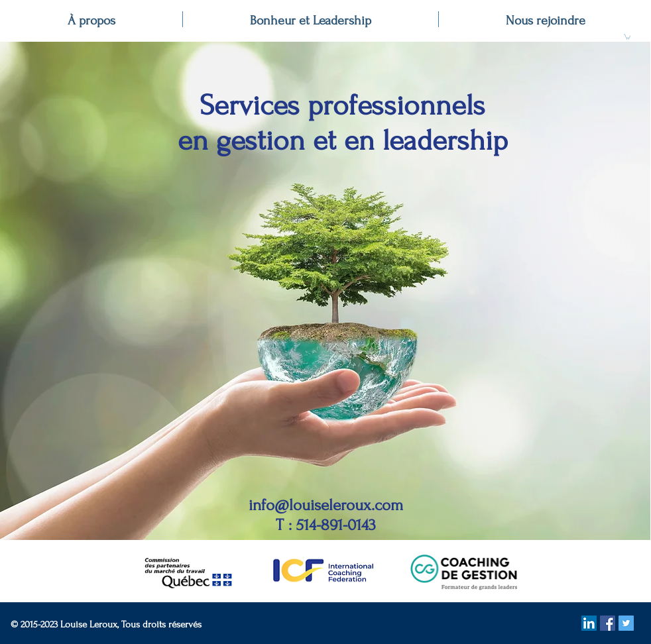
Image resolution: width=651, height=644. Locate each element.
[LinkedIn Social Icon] (589, 623)
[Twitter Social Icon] (626, 623)
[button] (627, 36)
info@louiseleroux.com (326, 505)
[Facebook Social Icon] (608, 623)
